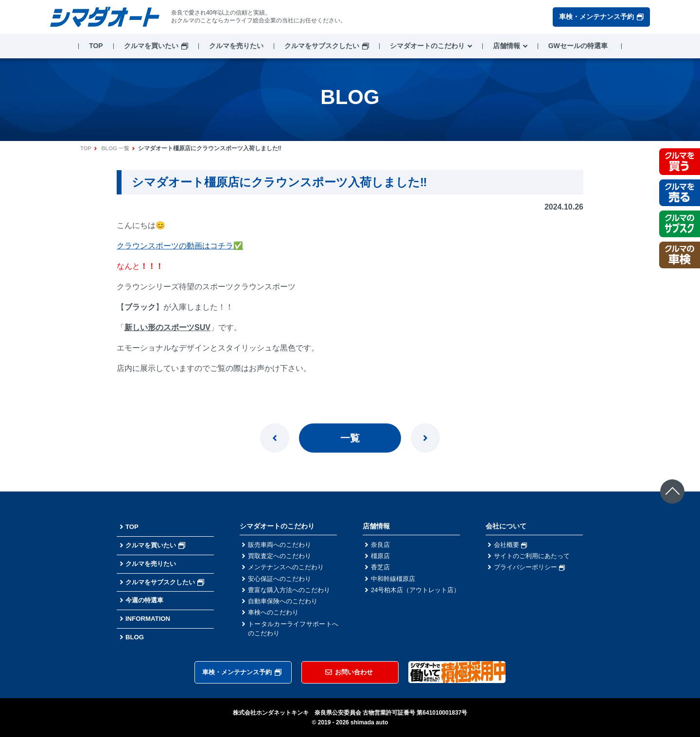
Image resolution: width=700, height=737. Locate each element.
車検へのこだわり (275, 618)
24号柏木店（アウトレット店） (416, 599)
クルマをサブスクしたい (322, 46)
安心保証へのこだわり (282, 581)
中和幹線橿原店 (395, 581)
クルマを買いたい (151, 46)
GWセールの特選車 (578, 46)
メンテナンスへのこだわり (289, 569)
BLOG (135, 637)
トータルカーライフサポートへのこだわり (293, 635)
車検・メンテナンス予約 (601, 17)
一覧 (350, 438)
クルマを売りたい (236, 46)
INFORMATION (149, 618)
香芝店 (381, 569)
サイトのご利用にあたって (535, 557)
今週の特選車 (146, 600)
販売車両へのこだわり (282, 545)
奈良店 (381, 545)
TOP (96, 46)
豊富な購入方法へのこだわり (292, 594)
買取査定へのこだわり (282, 557)
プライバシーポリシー (532, 569)
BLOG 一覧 (117, 148)
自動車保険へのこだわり (285, 606)
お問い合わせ (349, 671)
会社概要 (511, 545)
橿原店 (381, 557)
